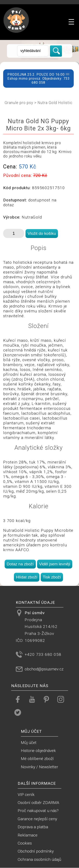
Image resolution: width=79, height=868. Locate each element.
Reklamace (28, 835)
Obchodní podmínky (36, 851)
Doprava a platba (33, 827)
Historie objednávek (38, 751)
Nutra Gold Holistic (55, 103)
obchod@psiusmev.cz (44, 669)
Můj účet (29, 743)
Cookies (25, 843)
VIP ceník (26, 795)
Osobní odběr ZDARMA (38, 803)
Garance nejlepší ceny (37, 819)
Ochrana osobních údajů (39, 859)
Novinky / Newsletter (39, 767)
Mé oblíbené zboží (37, 759)
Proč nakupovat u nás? (38, 811)
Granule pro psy (19, 103)
